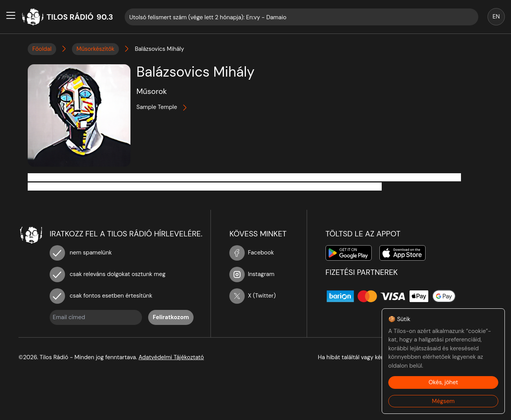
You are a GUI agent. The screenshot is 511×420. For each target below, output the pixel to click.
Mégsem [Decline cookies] (443, 401)
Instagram (252, 274)
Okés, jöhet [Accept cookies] (443, 382)
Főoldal (42, 49)
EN (496, 17)
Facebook (252, 253)
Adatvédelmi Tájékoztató (171, 357)
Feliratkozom (171, 317)
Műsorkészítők (96, 49)
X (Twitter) (253, 296)
